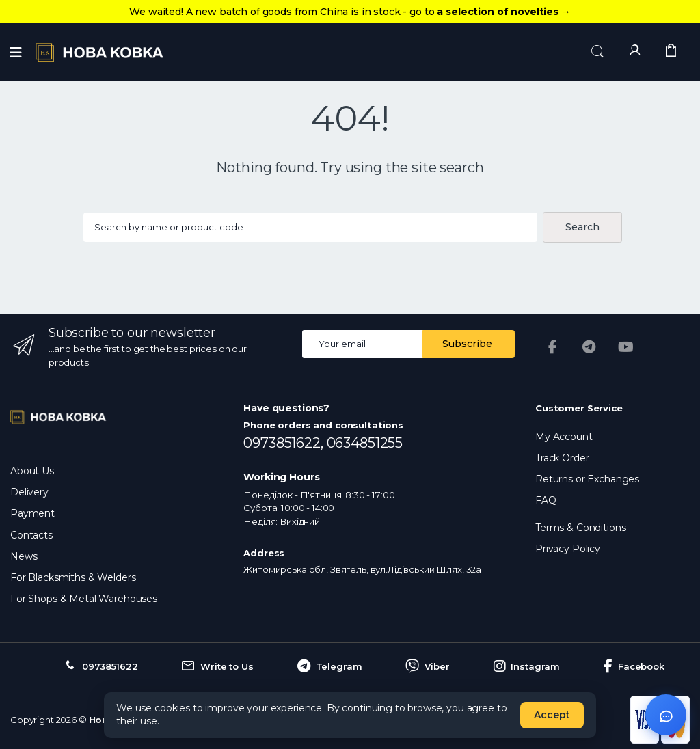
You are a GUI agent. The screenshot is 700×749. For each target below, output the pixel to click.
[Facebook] (552, 347)
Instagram (527, 666)
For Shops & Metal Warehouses (84, 599)
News (24, 556)
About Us (32, 471)
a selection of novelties (503, 12)
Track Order (562, 458)
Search (582, 227)
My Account (564, 437)
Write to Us (217, 666)
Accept (552, 715)
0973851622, (285, 443)
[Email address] (363, 344)
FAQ (546, 500)
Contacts (31, 535)
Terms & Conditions (580, 528)
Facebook (634, 666)
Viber (427, 666)
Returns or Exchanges (587, 479)
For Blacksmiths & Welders (73, 577)
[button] (597, 52)
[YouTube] (626, 347)
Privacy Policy (568, 549)
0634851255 (365, 443)
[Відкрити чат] (666, 715)
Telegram (330, 666)
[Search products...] (310, 227)
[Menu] (16, 53)
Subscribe (467, 344)
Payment (32, 513)
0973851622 (100, 666)
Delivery (29, 492)
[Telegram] (589, 347)
